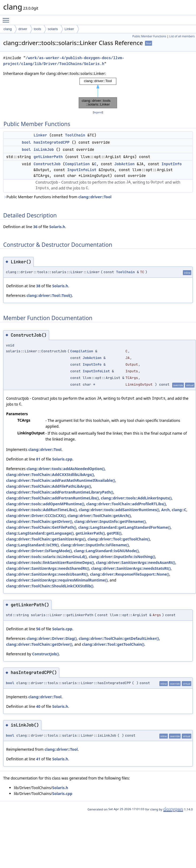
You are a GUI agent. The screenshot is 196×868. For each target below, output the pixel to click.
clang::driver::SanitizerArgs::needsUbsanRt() (47, 574)
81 (38, 459)
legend (98, 112)
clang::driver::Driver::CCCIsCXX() (36, 516)
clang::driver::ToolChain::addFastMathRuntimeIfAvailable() (61, 480)
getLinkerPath (48, 157)
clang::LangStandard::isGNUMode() (106, 551)
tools (38, 29)
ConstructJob (47, 164)
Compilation (77, 164)
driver (23, 29)
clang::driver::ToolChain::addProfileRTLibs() (126, 504)
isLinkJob (44, 150)
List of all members (182, 36)
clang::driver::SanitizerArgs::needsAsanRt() (136, 562)
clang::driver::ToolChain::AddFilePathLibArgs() (49, 486)
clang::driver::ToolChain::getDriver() (39, 521)
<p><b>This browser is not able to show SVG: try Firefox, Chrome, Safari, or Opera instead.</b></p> (98, 93)
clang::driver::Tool (95, 197)
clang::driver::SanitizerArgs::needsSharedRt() (48, 568)
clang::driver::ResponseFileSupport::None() (130, 574)
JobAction (124, 164)
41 (38, 759)
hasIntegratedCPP (52, 142)
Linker (69, 29)
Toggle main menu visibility (7, 18)
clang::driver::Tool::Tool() (49, 295)
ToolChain (75, 135)
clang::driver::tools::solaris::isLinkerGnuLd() (46, 557)
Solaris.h (57, 227)
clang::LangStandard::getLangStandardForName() (124, 527)
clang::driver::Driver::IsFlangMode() (39, 551)
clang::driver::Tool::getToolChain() (119, 539)
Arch (166, 510)
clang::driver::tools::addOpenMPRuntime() (45, 504)
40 (38, 706)
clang (8, 29)
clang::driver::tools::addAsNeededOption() (66, 469)
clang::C (179, 510)
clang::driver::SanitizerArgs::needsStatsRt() (131, 568)
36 (35, 227)
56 (38, 629)
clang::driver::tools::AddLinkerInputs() (136, 498)
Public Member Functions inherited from (57, 197)
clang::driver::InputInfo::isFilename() (95, 545)
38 (38, 286)
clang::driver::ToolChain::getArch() (99, 516)
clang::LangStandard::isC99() (32, 545)
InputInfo (172, 164)
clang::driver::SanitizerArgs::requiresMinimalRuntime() (57, 580)
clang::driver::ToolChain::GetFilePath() (41, 527)
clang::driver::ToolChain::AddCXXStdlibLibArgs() (50, 475)
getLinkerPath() (90, 533)
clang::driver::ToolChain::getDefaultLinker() (119, 638)
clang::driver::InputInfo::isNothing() (122, 557)
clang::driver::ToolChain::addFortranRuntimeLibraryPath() (60, 492)
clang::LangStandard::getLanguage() (40, 533)
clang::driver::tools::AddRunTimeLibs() (41, 510)
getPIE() (114, 533)
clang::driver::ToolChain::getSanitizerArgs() (46, 539)
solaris (53, 29)
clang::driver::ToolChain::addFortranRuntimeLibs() (52, 498)
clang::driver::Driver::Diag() (52, 638)
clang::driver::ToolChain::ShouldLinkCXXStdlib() (50, 586)
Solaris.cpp (62, 459)
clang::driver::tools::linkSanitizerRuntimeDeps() (50, 562)
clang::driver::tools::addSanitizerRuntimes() (119, 510)
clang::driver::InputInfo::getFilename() (110, 521)
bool (26, 142)
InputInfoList (82, 170)
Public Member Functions (149, 36)
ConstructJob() (45, 654)
